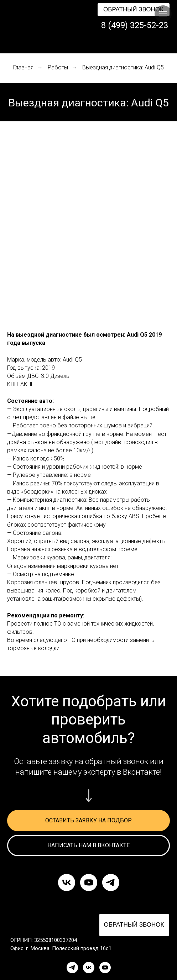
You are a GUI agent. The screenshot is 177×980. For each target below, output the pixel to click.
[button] (134, 10)
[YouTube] (105, 968)
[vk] (67, 882)
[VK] (89, 968)
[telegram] (111, 882)
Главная (23, 67)
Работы (58, 67)
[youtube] (89, 882)
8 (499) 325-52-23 (135, 25)
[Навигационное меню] (163, 14)
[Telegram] (72, 968)
